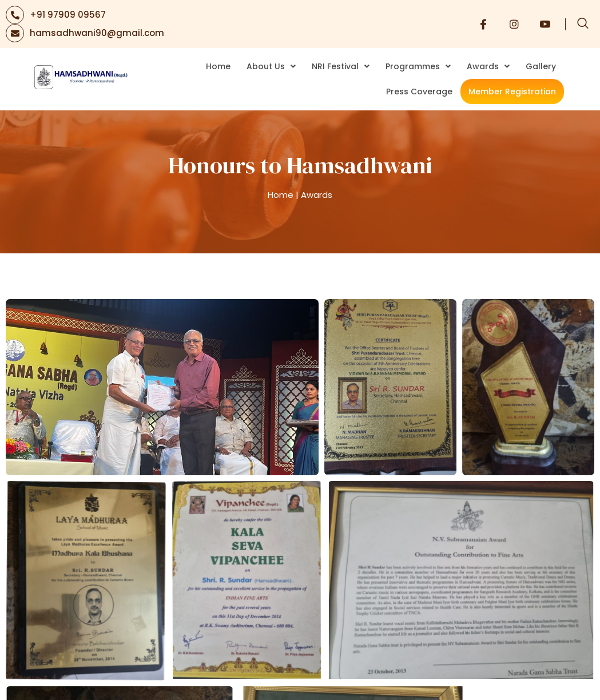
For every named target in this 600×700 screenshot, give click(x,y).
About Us (271, 66)
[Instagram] (514, 24)
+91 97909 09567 (68, 15)
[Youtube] (545, 24)
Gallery (541, 66)
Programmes (418, 66)
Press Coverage (419, 92)
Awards (488, 66)
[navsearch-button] (583, 24)
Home (218, 66)
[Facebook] (483, 24)
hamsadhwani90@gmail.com (97, 33)
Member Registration (512, 92)
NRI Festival (341, 66)
